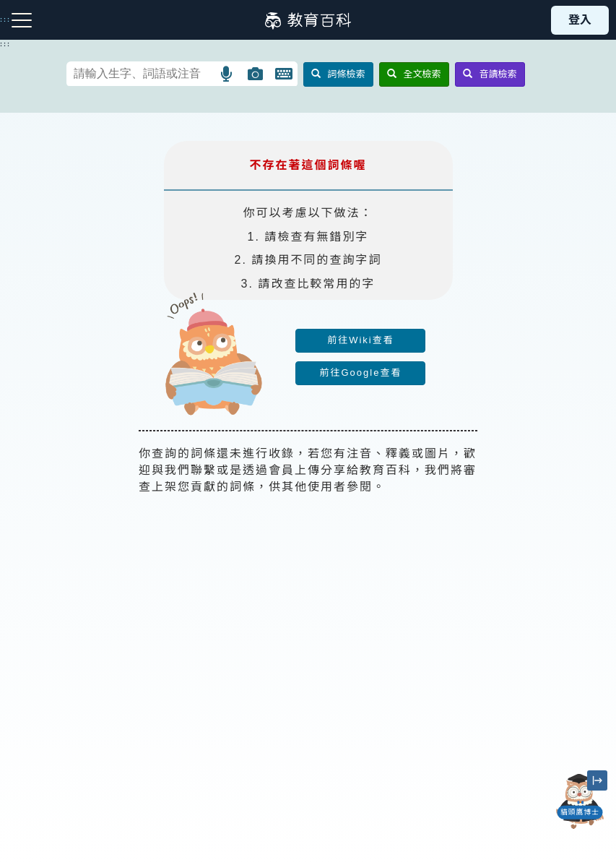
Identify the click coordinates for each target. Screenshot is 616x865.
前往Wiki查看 (361, 340)
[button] (227, 74)
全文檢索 (414, 74)
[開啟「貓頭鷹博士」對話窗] (580, 801)
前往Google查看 (360, 373)
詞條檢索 (338, 74)
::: (5, 44)
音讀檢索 (490, 74)
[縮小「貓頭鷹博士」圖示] (597, 780)
